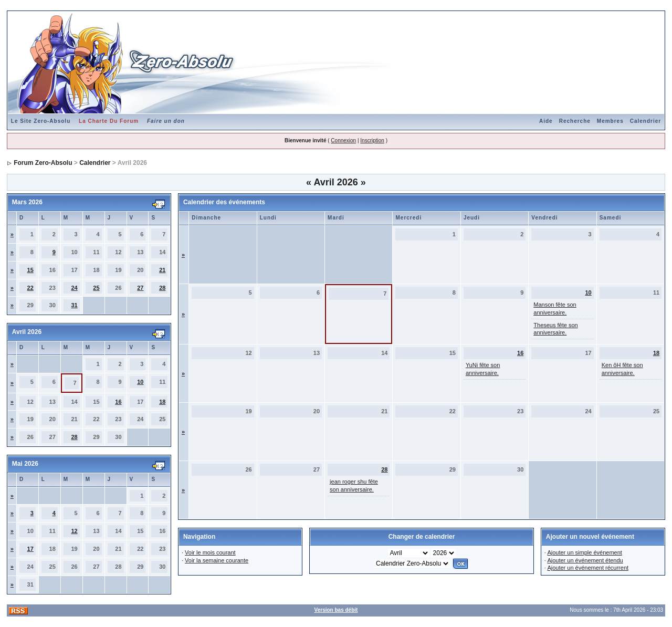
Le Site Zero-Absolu (41, 121)
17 (30, 549)
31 (74, 305)
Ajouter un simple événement (584, 552)
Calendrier (645, 121)
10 (140, 382)
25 (96, 288)
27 (140, 288)
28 (162, 288)
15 (30, 270)
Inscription (372, 140)
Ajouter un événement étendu (585, 560)
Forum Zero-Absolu (43, 163)
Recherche (575, 121)
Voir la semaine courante (217, 560)
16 (118, 402)
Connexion (343, 140)
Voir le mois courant (210, 552)
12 (74, 531)
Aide (546, 121)
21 (162, 270)
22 (30, 288)
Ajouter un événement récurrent (588, 568)
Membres (610, 121)
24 (74, 288)
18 (162, 402)
